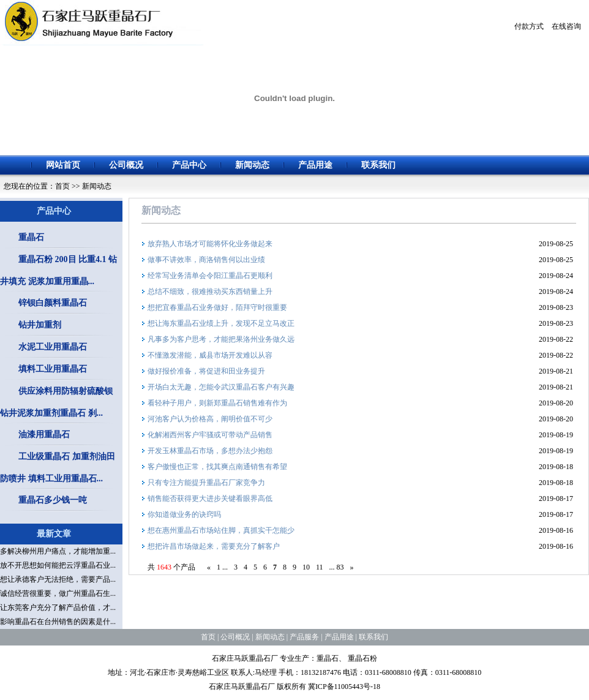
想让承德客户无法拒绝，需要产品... (58, 579)
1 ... (222, 567)
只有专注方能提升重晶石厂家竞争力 (206, 483)
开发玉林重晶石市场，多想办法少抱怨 (210, 451)
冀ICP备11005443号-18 (344, 687)
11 (320, 567)
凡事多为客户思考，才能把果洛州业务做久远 (221, 339)
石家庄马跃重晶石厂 (245, 658)
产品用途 (315, 165)
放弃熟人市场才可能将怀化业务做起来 (210, 244)
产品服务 (304, 637)
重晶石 (31, 237)
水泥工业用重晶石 (53, 347)
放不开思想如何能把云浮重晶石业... (58, 565)
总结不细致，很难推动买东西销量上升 (210, 292)
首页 (62, 186)
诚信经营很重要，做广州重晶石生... (58, 593)
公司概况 (126, 165)
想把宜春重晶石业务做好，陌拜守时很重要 (217, 307)
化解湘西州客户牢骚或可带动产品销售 (210, 435)
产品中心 (189, 165)
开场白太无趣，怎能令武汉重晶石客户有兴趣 (221, 387)
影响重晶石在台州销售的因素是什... (58, 622)
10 (306, 567)
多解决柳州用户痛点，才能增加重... (58, 551)
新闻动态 (252, 165)
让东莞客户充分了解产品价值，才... (58, 608)
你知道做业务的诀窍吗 (184, 514)
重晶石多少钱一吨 (53, 500)
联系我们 (378, 165)
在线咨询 (566, 26)
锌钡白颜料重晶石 (53, 303)
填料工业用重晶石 (53, 369)
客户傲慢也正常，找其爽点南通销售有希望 (217, 467)
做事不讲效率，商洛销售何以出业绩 (206, 260)
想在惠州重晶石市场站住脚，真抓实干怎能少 (221, 530)
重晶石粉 (362, 658)
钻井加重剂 (40, 325)
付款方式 (529, 26)
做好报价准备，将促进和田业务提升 (206, 371)
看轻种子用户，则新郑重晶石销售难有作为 (217, 403)
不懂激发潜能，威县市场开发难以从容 (210, 355)
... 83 (337, 567)
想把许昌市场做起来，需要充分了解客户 (214, 546)
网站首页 (63, 165)
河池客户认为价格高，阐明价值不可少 (210, 419)
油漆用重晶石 (44, 435)
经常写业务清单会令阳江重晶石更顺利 (210, 276)
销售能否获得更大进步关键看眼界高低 (210, 499)
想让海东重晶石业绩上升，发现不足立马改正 (221, 323)
